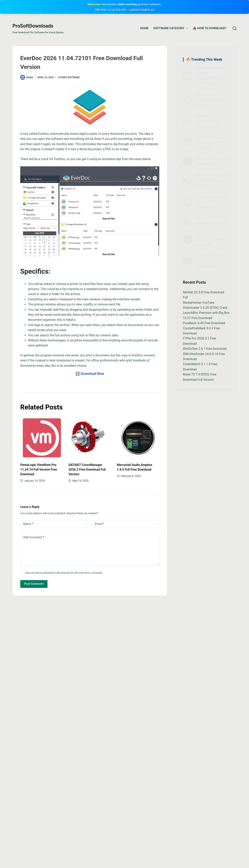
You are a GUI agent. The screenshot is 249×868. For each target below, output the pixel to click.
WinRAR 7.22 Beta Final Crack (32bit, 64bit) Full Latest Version (210, 261)
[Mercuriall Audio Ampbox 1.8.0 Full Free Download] (138, 438)
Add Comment (34, 537)
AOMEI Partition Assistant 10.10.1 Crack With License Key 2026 (212, 180)
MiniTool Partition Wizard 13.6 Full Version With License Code (211, 143)
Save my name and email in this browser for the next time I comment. (64, 573)
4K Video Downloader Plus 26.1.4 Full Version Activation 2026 (212, 202)
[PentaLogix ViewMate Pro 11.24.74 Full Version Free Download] (41, 438)
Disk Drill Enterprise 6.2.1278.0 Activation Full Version (211, 100)
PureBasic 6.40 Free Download (204, 323)
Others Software (69, 77)
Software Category (171, 28)
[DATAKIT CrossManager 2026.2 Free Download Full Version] (90, 438)
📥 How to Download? (210, 28)
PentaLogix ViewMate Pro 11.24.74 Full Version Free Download (39, 470)
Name (28, 524)
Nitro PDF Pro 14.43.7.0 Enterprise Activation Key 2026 (208, 121)
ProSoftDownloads (33, 26)
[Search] (235, 28)
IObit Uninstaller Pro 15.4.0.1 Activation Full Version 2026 (210, 240)
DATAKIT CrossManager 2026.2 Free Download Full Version (87, 470)
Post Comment (34, 584)
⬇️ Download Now (90, 374)
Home (144, 28)
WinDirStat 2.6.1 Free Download (205, 349)
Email (99, 524)
